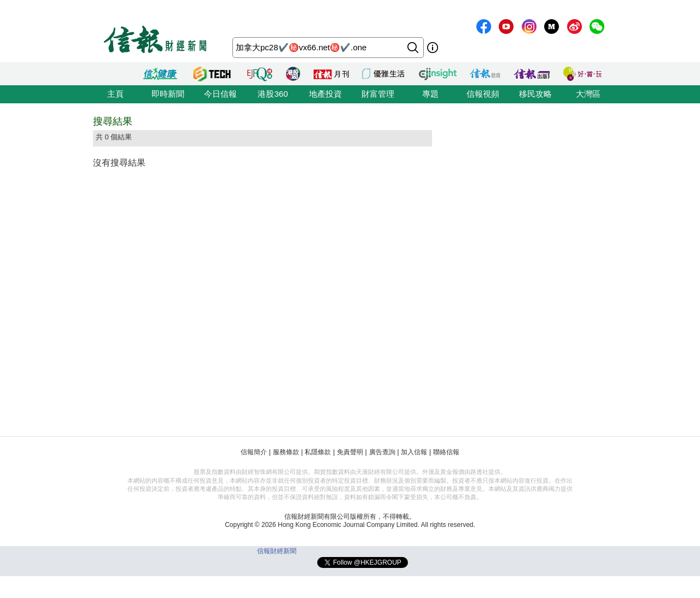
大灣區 (588, 94)
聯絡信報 (446, 452)
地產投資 (325, 94)
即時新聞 (168, 94)
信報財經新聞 (277, 551)
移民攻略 (535, 94)
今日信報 (220, 94)
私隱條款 (318, 452)
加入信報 (414, 452)
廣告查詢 (382, 452)
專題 (430, 94)
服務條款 (286, 452)
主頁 (115, 94)
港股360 (273, 94)
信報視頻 (483, 94)
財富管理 (378, 94)
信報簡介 (254, 452)
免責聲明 (350, 452)
